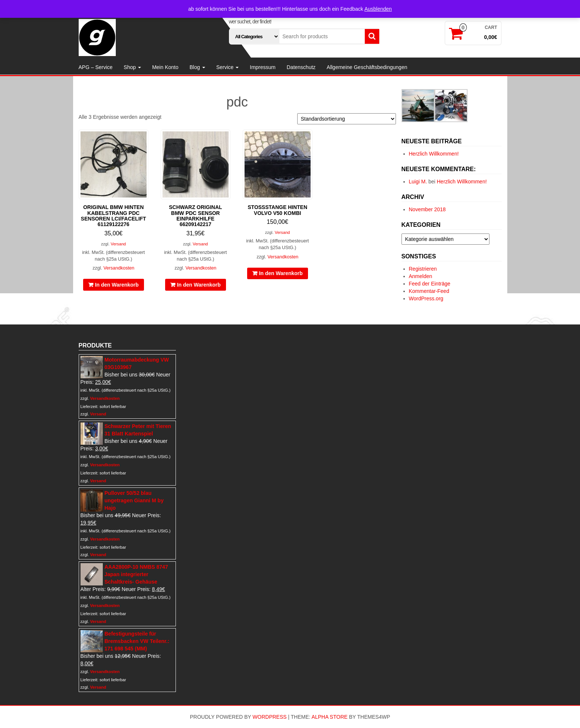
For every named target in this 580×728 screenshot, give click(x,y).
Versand (118, 244)
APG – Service (96, 67)
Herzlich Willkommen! (434, 154)
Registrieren (423, 269)
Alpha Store (330, 717)
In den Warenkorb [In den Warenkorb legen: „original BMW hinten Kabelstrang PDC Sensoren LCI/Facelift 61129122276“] (117, 285)
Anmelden (421, 276)
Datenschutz (301, 67)
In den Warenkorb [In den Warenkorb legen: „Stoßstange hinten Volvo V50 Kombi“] (281, 273)
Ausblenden (378, 9)
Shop (132, 67)
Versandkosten (119, 268)
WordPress (270, 717)
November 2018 (427, 209)
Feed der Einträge (430, 284)
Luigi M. (418, 182)
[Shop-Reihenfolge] (347, 119)
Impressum (263, 67)
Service (228, 67)
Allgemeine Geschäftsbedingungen (367, 67)
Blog (197, 67)
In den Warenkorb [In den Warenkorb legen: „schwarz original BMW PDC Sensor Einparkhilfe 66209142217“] (199, 285)
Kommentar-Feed (429, 291)
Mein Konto (165, 67)
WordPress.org (426, 298)
